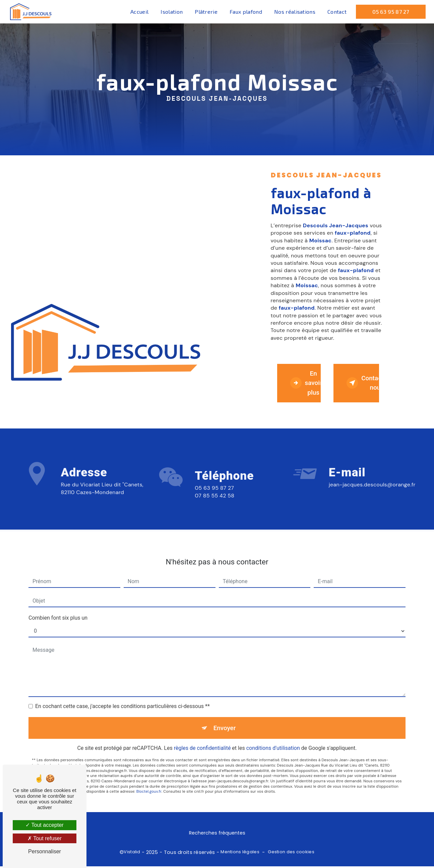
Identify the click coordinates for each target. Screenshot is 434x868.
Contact (337, 12)
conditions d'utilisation (273, 743)
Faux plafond (245, 12)
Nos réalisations (294, 12)
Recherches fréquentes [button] (217, 835)
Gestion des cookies (291, 854)
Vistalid (132, 854)
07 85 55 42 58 (214, 504)
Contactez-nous (363, 384)
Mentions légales (240, 854)
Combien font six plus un (58, 612)
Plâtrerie (206, 12)
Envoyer (225, 722)
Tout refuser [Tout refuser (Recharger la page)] (45, 838)
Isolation (172, 12)
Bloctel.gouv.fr (149, 786)
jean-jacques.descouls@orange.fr (372, 479)
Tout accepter (44, 825)
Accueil (139, 12)
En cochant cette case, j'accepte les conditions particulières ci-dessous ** (122, 700)
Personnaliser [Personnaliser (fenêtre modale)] (45, 851)
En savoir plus (306, 383)
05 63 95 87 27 (391, 12)
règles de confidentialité (202, 743)
